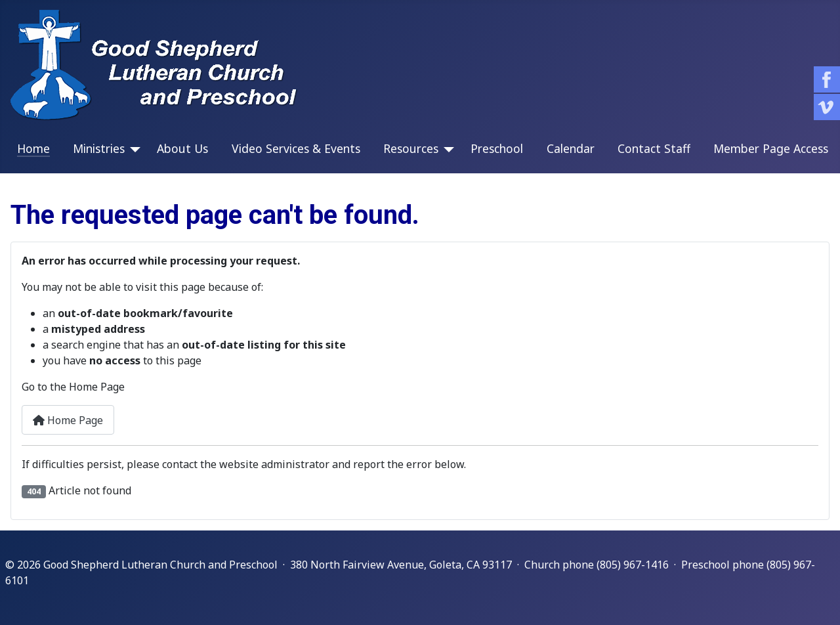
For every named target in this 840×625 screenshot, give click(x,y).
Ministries (99, 148)
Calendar (571, 148)
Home (33, 148)
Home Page (68, 420)
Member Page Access (771, 148)
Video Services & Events (296, 148)
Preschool (497, 148)
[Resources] (446, 150)
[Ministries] (132, 150)
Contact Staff (654, 148)
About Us (182, 148)
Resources (411, 148)
